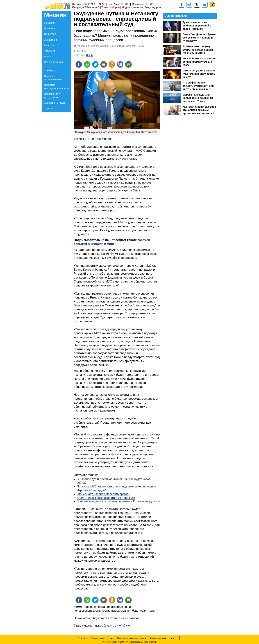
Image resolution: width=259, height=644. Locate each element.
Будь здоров (153, 7)
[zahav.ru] (181, 5)
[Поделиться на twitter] (95, 64)
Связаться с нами (54, 103)
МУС (141, 46)
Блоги (47, 57)
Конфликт (50, 23)
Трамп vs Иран (111, 7)
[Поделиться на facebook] (79, 64)
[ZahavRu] (197, 5)
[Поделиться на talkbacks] (128, 64)
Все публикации (53, 62)
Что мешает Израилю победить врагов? (103, 494)
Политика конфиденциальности (57, 87)
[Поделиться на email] (104, 64)
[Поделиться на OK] (112, 64)
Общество (50, 34)
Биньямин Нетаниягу (124, 46)
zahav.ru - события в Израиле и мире (113, 242)
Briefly (90, 55)
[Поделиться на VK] (120, 64)
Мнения (55, 15)
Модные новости (132, 7)
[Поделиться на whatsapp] (87, 64)
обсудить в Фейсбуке (116, 626)
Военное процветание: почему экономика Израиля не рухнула (118, 501)
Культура (49, 45)
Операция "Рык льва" (86, 7)
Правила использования (53, 78)
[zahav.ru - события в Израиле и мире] (189, 5)
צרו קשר (49, 108)
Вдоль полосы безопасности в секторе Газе (106, 498)
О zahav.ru (50, 71)
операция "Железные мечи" (94, 46)
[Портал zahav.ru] (205, 5)
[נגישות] (212, 4)
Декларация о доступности (52, 96)
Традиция (50, 51)
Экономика (50, 40)
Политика (50, 28)
